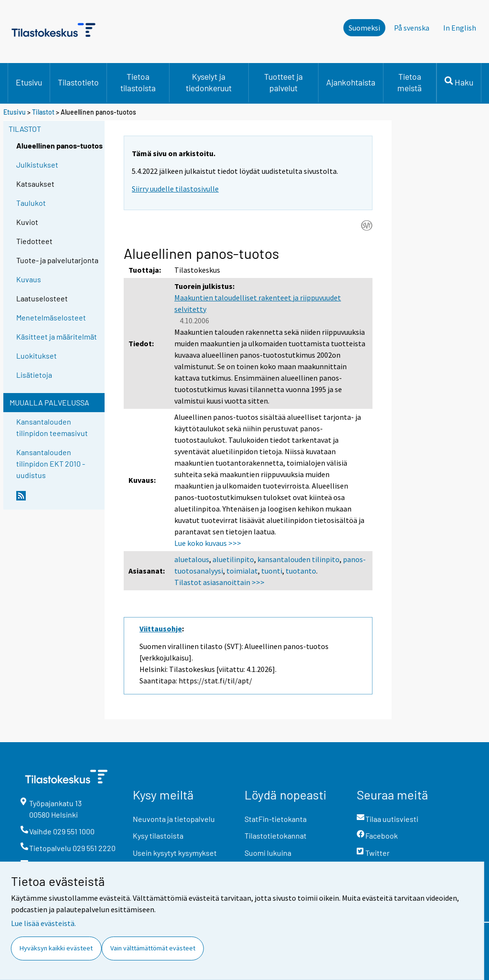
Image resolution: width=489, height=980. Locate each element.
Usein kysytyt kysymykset (175, 853)
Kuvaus (29, 279)
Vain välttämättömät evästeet (153, 948)
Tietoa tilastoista (138, 82)
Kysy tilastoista (158, 836)
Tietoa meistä (409, 82)
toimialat (242, 571)
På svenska (412, 28)
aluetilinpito (233, 559)
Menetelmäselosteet (51, 317)
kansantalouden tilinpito (298, 559)
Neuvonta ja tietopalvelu (174, 819)
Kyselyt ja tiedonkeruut (209, 82)
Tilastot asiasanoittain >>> (219, 582)
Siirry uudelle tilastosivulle (175, 189)
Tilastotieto (78, 82)
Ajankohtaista (351, 82)
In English (460, 28)
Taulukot (31, 203)
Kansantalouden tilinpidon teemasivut (52, 427)
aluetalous (192, 559)
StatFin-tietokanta (276, 819)
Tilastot (43, 112)
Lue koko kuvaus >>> (208, 543)
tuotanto (301, 571)
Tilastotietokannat (276, 836)
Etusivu (29, 82)
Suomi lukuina (268, 853)
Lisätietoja (34, 375)
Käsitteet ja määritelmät (57, 336)
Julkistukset (37, 165)
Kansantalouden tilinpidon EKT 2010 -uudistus (51, 463)
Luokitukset (37, 356)
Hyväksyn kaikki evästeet (56, 948)
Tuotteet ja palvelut (283, 82)
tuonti (272, 571)
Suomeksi (364, 28)
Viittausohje (161, 628)
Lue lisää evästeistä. (43, 923)
